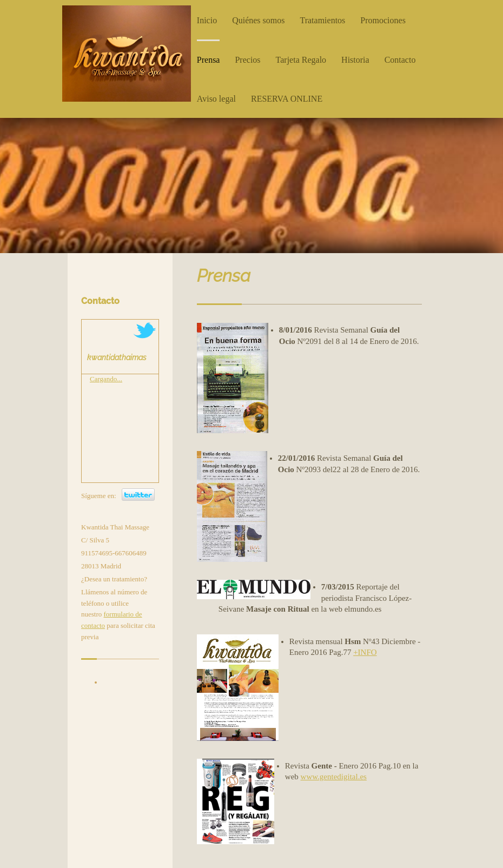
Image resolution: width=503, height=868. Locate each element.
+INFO (365, 652)
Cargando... (106, 379)
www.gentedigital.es (334, 777)
